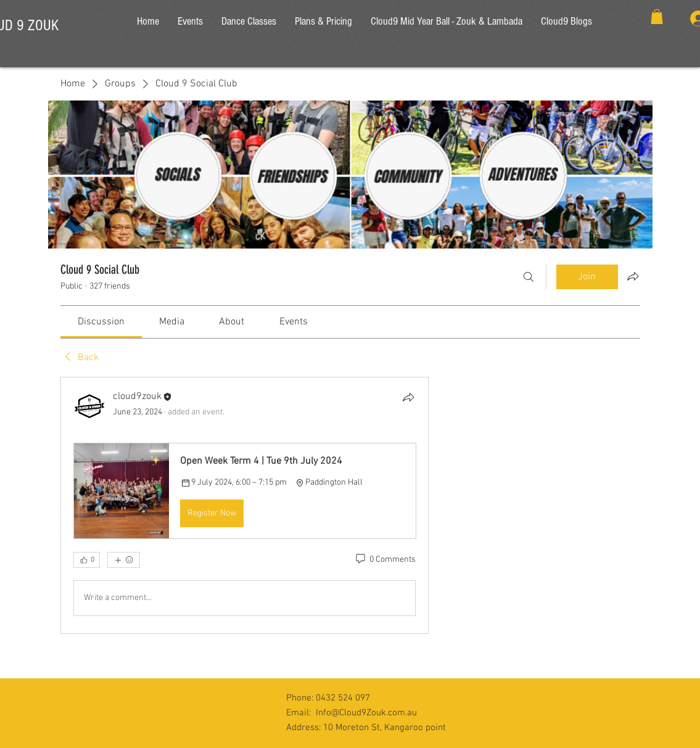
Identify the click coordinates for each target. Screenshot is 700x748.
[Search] (529, 277)
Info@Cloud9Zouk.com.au (366, 713)
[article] (245, 505)
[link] (101, 322)
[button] (657, 17)
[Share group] (633, 276)
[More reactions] (124, 560)
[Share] (408, 397)
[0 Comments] (385, 560)
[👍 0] (87, 560)
